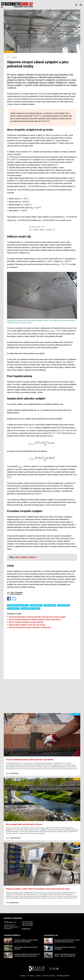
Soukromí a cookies (49, 976)
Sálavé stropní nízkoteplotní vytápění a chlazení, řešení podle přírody (35, 619)
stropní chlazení (14, 609)
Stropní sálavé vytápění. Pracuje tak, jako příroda (27, 625)
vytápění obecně (36, 605)
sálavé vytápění (50, 605)
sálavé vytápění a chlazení (31, 609)
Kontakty (23, 976)
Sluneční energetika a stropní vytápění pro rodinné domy (30, 627)
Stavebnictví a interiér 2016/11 (18, 605)
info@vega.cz (26, 929)
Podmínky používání (63, 976)
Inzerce (38, 976)
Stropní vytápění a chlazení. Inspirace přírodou (26, 622)
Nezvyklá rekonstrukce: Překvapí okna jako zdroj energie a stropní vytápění (37, 617)
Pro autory (31, 976)
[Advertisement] (42, 653)
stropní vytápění (64, 605)
